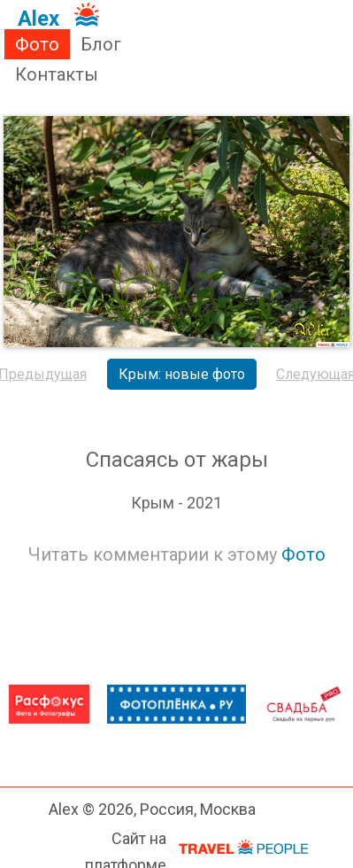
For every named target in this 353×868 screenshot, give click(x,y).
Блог (101, 44)
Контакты (57, 74)
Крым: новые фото (182, 374)
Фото (37, 44)
